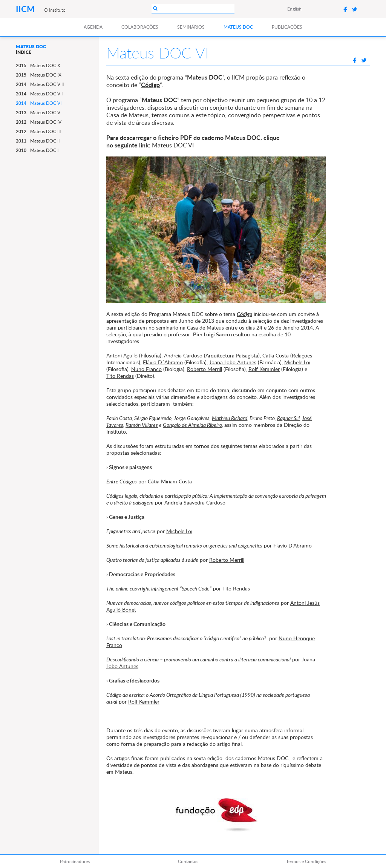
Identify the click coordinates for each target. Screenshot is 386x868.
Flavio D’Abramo (293, 545)
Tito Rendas (120, 376)
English (294, 9)
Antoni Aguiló (122, 355)
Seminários (191, 27)
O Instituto (55, 10)
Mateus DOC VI (173, 145)
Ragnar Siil (288, 418)
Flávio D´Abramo (163, 362)
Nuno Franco (146, 369)
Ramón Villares (142, 425)
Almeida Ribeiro (205, 425)
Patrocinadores (75, 861)
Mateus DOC (238, 27)
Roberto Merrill (204, 369)
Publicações (287, 27)
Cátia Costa (276, 355)
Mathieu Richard (230, 418)
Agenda (93, 27)
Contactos (188, 861)
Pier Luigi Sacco (211, 334)
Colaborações (140, 27)
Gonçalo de (175, 425)
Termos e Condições (306, 861)
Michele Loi (297, 362)
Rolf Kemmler (264, 369)
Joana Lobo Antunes (233, 362)
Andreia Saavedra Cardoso (195, 502)
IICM (26, 9)
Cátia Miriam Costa (170, 481)
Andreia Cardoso (183, 355)
